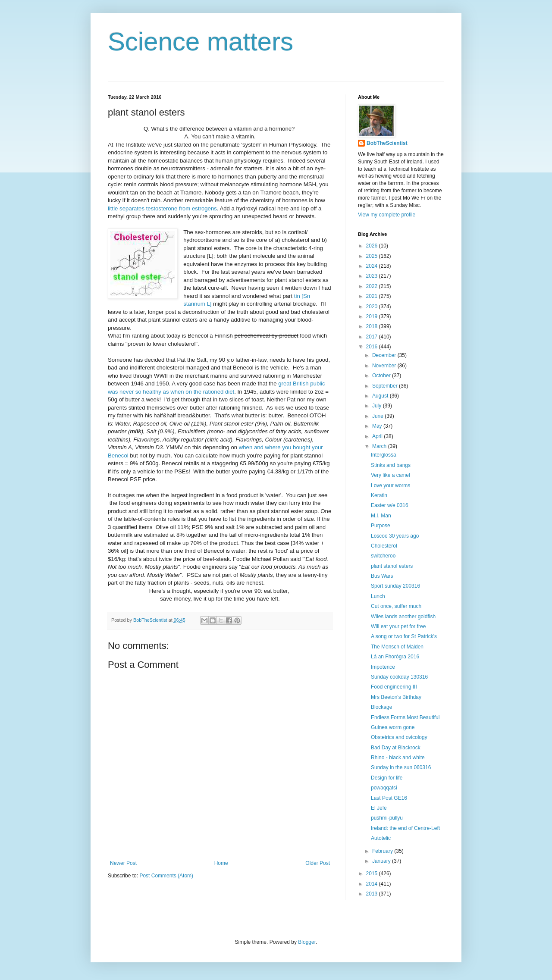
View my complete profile (387, 215)
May (378, 426)
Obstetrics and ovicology (399, 737)
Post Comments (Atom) (166, 876)
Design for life (387, 778)
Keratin (379, 495)
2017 (373, 337)
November (385, 366)
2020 (373, 307)
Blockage (381, 707)
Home (221, 863)
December (385, 355)
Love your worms (390, 485)
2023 (373, 276)
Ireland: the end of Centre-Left (405, 828)
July (378, 406)
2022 (373, 286)
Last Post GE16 (389, 798)
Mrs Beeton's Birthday (396, 697)
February (383, 851)
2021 (373, 296)
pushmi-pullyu (387, 818)
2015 (373, 874)
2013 (373, 894)
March (380, 446)
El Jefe (379, 808)
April (378, 436)
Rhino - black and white (398, 758)
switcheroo (383, 556)
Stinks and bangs (391, 465)
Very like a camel (390, 475)
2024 (373, 266)
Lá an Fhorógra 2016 (395, 657)
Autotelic (381, 838)
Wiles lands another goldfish (403, 617)
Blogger (307, 942)
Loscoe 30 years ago (395, 536)
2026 (373, 246)
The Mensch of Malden (397, 647)
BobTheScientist (387, 143)
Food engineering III (394, 687)
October (382, 376)
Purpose (381, 526)
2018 (373, 326)
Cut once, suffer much (396, 606)
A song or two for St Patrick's (404, 636)
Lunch (378, 596)
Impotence (383, 667)
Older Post (318, 863)
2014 (373, 884)
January (382, 861)
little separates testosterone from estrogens (162, 208)
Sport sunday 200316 (395, 586)
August (381, 396)
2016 (373, 347)
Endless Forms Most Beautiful (405, 717)
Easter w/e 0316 (390, 505)
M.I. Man (381, 516)
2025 (373, 256)
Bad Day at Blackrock (396, 748)
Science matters (201, 42)
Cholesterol (384, 546)
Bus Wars (382, 576)
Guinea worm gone (393, 727)
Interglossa (384, 455)
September (386, 386)
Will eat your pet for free (398, 626)
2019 (373, 316)
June (378, 416)
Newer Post (123, 863)
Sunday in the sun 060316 (401, 767)
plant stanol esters (392, 566)
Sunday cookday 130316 (399, 677)
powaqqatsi (384, 788)
